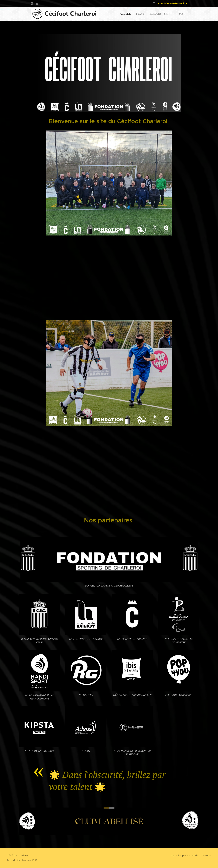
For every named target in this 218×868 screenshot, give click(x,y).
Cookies (206, 856)
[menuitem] (131, 14)
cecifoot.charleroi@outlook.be (172, 3)
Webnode (192, 856)
